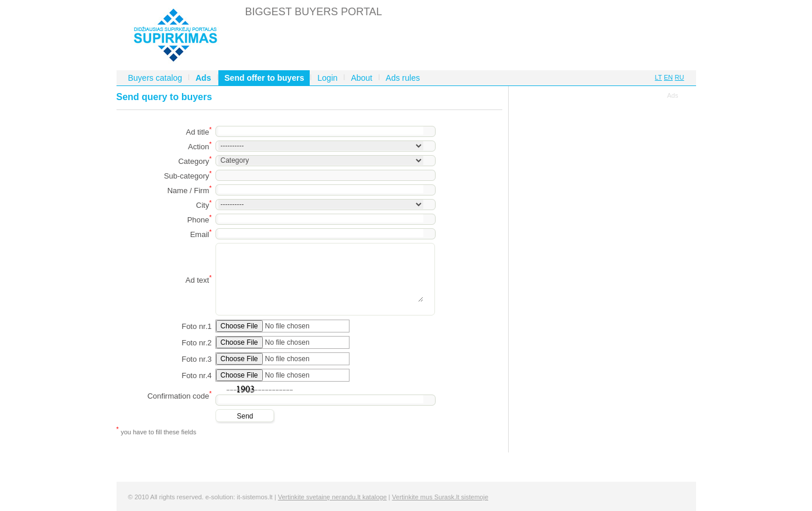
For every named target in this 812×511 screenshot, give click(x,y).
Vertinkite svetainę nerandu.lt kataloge (333, 497)
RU (680, 77)
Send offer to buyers (264, 78)
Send (245, 416)
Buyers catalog (155, 78)
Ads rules (403, 78)
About (362, 78)
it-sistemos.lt (255, 497)
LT (659, 77)
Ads (203, 78)
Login (327, 78)
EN (668, 77)
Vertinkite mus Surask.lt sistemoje (440, 497)
